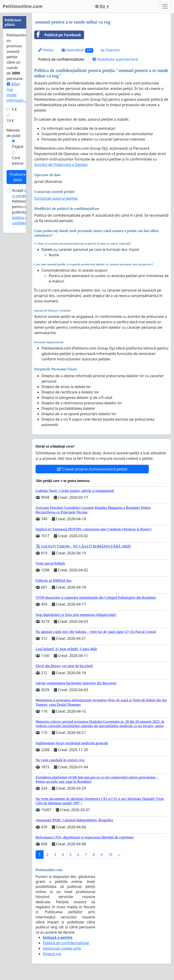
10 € (10, 121)
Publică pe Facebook (58, 35)
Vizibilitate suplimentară (115, 59)
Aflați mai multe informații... (16, 92)
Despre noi (52, 954)
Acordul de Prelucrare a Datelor (61, 165)
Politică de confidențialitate (61, 59)
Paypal (18, 146)
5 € (14, 109)
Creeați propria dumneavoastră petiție (92, 469)
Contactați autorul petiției (56, 198)
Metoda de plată (13, 133)
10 (110, 855)
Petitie (46, 50)
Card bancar (18, 161)
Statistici (110, 50)
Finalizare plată (18, 177)
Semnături (77, 50)
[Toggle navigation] (165, 6)
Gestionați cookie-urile (62, 948)
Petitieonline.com (23, 6)
